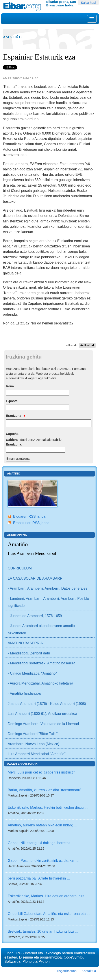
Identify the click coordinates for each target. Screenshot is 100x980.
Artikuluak (87, 345)
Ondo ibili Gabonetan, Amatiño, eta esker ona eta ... (49, 914)
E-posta (12, 401)
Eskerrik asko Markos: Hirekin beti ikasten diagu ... (48, 807)
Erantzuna (16, 416)
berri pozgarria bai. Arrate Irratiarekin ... (39, 878)
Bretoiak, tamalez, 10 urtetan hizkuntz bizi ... (43, 931)
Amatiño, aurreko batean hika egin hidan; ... (42, 825)
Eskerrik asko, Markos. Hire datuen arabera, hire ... (48, 896)
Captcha (12, 434)
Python (44, 961)
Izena (10, 386)
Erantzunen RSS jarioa (31, 523)
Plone (27, 961)
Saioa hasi (88, 3)
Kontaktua (89, 971)
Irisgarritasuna (66, 971)
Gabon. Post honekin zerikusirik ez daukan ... (44, 860)
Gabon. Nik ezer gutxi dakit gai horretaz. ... (42, 843)
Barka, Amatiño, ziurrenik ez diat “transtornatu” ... (46, 790)
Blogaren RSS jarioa (29, 516)
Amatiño (12, 37)
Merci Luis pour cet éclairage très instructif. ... (44, 772)
